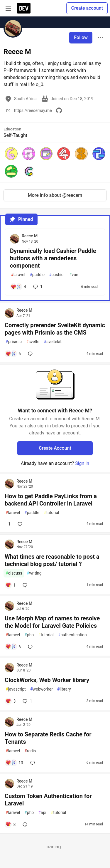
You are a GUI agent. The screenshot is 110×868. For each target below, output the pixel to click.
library (64, 689)
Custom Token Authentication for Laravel (48, 800)
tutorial (51, 513)
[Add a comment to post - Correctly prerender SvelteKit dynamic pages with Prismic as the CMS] (13, 354)
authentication (72, 635)
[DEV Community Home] (24, 8)
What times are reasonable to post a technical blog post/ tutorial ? (52, 560)
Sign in (82, 463)
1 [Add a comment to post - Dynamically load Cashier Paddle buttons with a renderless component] (37, 287)
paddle (37, 275)
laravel (18, 275)
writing (34, 573)
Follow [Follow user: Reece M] (81, 37)
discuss (14, 573)
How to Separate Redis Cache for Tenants (48, 738)
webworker (42, 689)
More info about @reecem (55, 195)
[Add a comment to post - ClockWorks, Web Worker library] (10, 701)
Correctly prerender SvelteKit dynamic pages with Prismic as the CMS (55, 329)
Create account (87, 8)
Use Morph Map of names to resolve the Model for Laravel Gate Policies (52, 622)
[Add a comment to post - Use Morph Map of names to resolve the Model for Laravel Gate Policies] (13, 647)
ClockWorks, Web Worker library (47, 680)
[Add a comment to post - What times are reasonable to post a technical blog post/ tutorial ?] (10, 585)
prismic (14, 342)
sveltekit (53, 342)
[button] (11, 154)
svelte (33, 342)
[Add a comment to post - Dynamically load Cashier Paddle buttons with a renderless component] (18, 287)
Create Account (55, 448)
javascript (16, 689)
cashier (57, 275)
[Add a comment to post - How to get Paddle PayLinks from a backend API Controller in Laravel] (8, 524)
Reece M (30, 236)
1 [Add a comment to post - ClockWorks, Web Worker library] (27, 701)
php (29, 635)
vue (74, 275)
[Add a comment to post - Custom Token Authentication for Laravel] (10, 825)
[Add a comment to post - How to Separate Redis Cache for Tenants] (14, 763)
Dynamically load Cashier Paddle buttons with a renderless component (53, 258)
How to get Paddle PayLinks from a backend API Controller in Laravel (51, 500)
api (42, 813)
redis (30, 751)
